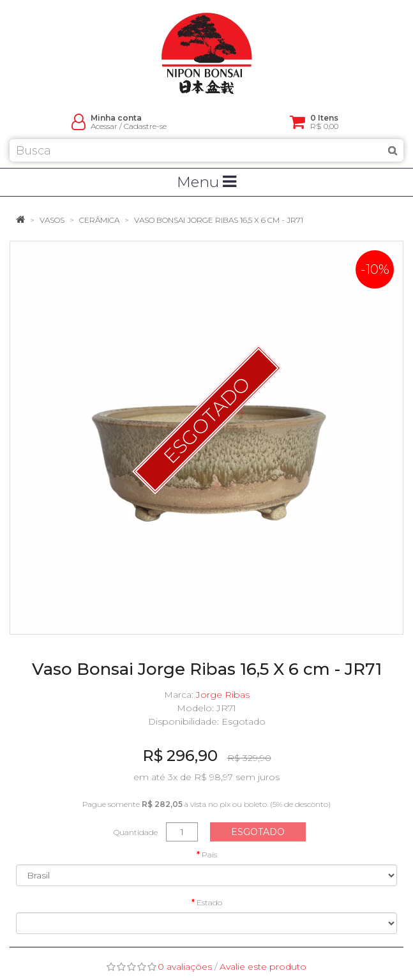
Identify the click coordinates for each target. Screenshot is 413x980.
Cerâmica (99, 220)
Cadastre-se (145, 126)
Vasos (52, 220)
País (209, 855)
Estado (209, 902)
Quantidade (136, 832)
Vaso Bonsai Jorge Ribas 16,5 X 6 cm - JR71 (219, 220)
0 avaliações (185, 967)
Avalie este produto (263, 967)
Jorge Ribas (223, 695)
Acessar (104, 126)
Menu (206, 182)
